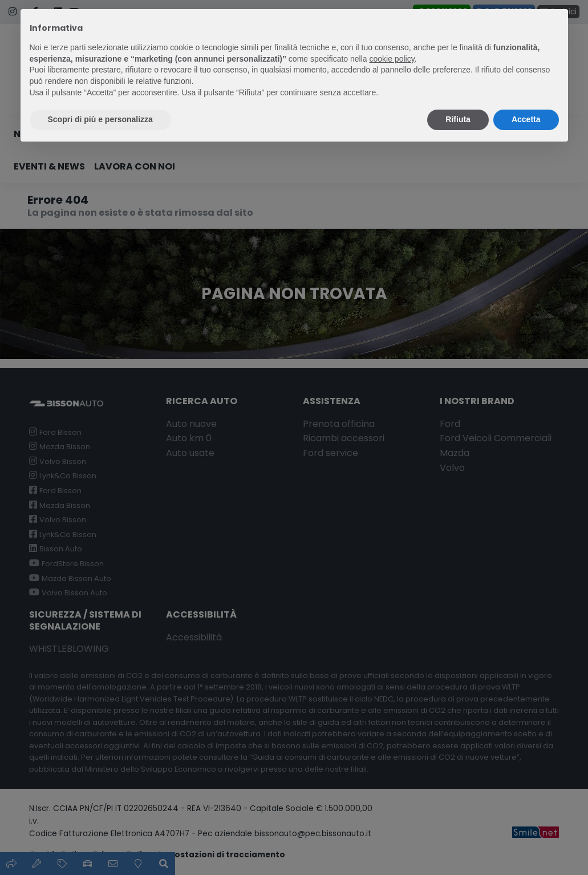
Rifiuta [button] (458, 119)
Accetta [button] (526, 119)
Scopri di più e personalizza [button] (100, 119)
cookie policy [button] (392, 59)
